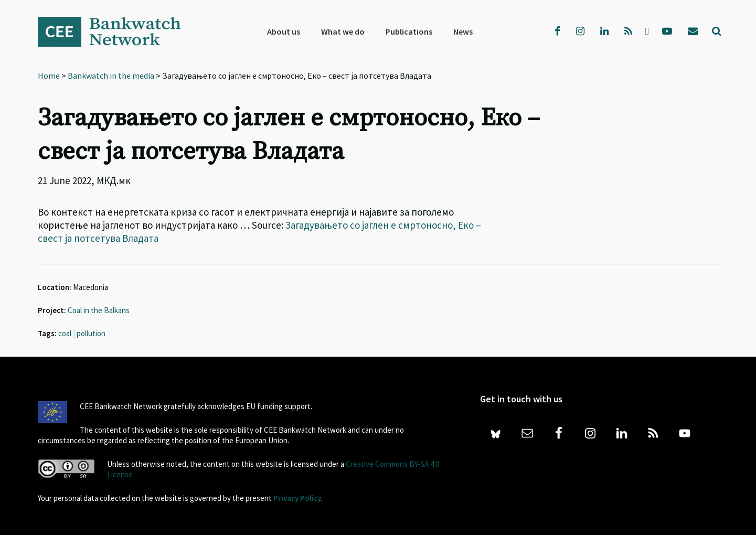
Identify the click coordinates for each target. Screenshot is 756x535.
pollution (91, 333)
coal (65, 333)
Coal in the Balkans (99, 310)
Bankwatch (116, 31)
